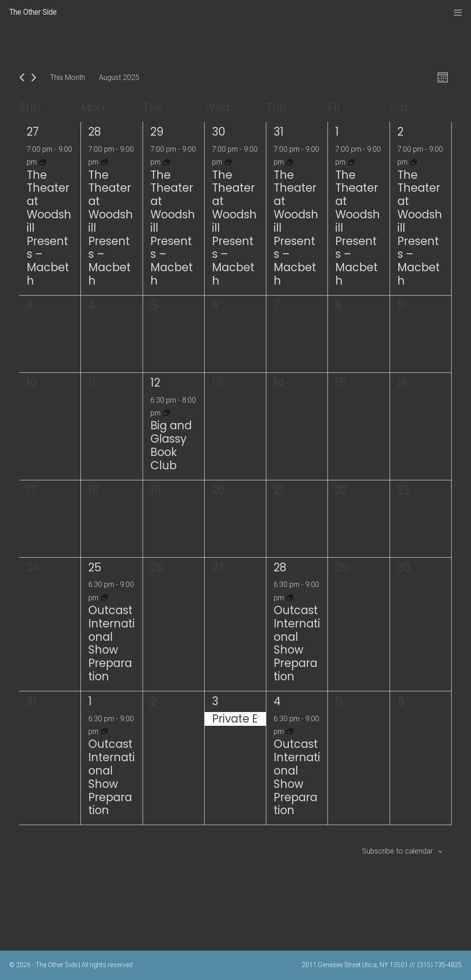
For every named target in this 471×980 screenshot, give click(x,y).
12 (155, 383)
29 (157, 132)
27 (33, 132)
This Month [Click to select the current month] (68, 77)
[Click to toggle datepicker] (119, 77)
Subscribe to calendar (397, 851)
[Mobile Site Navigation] (458, 13)
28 (95, 132)
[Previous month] (22, 77)
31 (279, 132)
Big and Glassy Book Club (171, 445)
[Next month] (34, 77)
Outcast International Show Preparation (112, 643)
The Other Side (33, 12)
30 (219, 132)
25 (95, 567)
